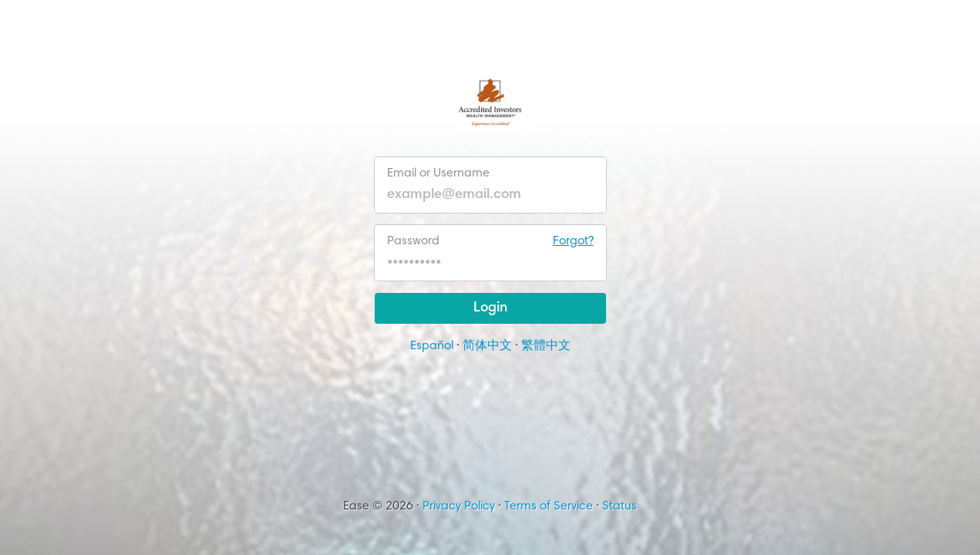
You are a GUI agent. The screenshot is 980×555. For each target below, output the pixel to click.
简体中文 (487, 346)
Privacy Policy (459, 506)
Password (490, 241)
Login (490, 308)
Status (620, 506)
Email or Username (438, 173)
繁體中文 (546, 346)
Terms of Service (549, 506)
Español (432, 346)
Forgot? (573, 241)
